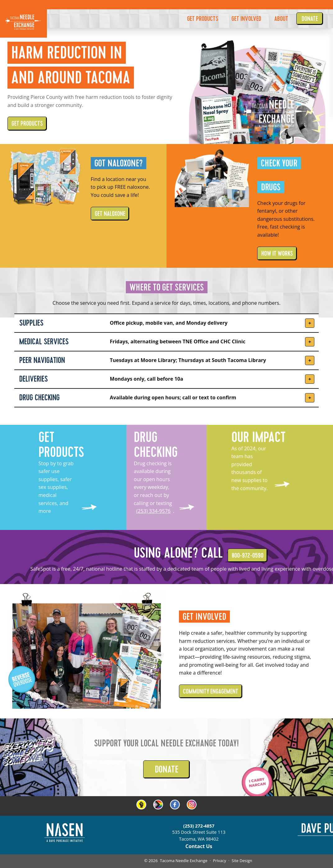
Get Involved (204, 617)
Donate (310, 19)
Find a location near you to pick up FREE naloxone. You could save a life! (120, 187)
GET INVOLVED (246, 19)
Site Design (242, 861)
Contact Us (199, 846)
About (281, 19)
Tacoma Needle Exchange (184, 861)
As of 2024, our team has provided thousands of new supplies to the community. (250, 468)
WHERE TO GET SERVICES (167, 287)
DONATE (166, 769)
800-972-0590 (248, 555)
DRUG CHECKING (156, 445)
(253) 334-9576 (153, 511)
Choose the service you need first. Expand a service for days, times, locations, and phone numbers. (166, 303)
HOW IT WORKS (277, 253)
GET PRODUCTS (203, 19)
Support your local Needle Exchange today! (166, 743)
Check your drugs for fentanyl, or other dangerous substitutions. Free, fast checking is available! (286, 219)
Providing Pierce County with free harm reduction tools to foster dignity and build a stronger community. (90, 101)
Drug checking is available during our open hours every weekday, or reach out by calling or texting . (154, 487)
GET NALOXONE (110, 214)
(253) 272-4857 (199, 826)
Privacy (220, 861)
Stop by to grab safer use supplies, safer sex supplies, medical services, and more (56, 487)
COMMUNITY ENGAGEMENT (211, 691)
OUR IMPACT (258, 437)
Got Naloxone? (119, 163)
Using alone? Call (178, 553)
